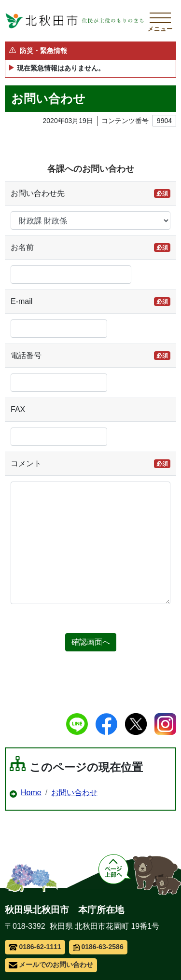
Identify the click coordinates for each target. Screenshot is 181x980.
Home (31, 793)
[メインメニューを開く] (160, 21)
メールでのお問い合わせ (51, 965)
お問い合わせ (74, 793)
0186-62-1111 (35, 947)
